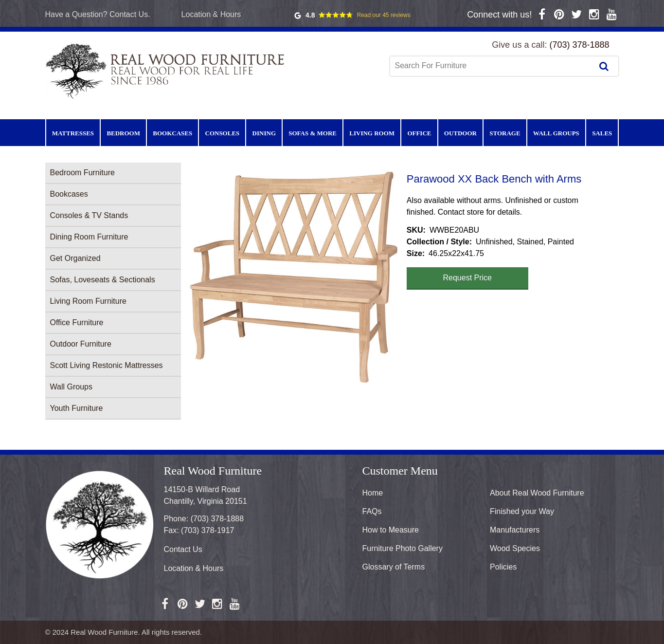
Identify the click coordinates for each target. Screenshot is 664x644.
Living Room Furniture (88, 301)
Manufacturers (515, 530)
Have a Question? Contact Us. (98, 14)
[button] (294, 277)
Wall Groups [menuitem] (556, 133)
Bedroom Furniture (82, 173)
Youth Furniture (77, 408)
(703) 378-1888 (579, 45)
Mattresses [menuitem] (73, 133)
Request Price (468, 278)
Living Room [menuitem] (372, 133)
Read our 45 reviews (383, 15)
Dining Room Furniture (89, 237)
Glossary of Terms (394, 567)
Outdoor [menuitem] (460, 133)
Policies (503, 567)
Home (373, 493)
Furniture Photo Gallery (403, 548)
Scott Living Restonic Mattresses (107, 365)
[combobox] (492, 66)
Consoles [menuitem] (223, 133)
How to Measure (391, 530)
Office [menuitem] (419, 133)
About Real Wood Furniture (537, 493)
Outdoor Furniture (81, 344)
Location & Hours (211, 14)
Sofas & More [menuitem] (313, 133)
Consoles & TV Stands (89, 215)
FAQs (372, 511)
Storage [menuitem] (505, 133)
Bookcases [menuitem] (172, 133)
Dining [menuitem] (264, 133)
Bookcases (69, 194)
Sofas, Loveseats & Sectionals (103, 280)
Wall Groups (71, 387)
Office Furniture (77, 322)
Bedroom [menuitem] (123, 133)
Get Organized (75, 258)
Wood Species (515, 548)
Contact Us (183, 549)
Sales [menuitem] (602, 133)
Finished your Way (522, 511)
